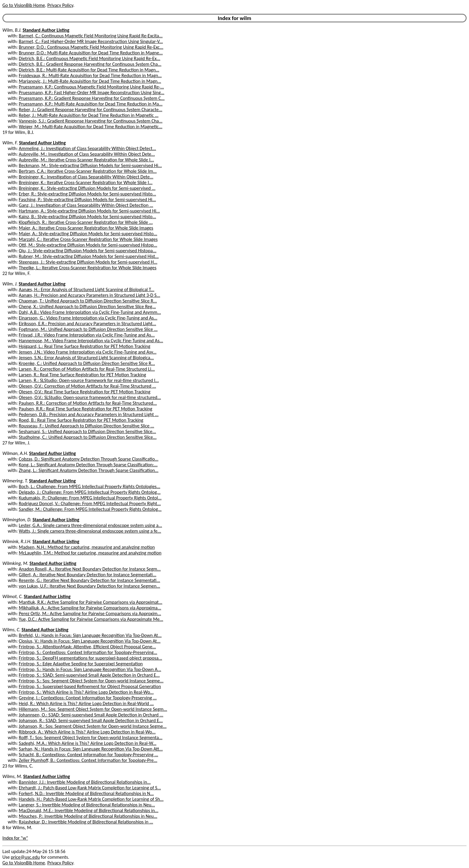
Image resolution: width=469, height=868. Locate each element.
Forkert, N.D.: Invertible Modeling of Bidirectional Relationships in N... (86, 793)
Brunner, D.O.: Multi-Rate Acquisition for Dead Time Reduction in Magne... (91, 53)
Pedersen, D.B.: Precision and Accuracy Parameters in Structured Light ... (89, 414)
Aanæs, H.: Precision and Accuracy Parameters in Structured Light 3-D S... (90, 295)
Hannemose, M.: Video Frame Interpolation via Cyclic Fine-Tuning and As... (91, 341)
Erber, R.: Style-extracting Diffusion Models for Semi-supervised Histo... (87, 194)
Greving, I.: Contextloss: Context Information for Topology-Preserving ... (88, 698)
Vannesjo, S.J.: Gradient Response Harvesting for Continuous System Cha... (91, 121)
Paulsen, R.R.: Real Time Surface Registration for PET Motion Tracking (86, 409)
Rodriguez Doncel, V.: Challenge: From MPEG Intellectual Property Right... (90, 503)
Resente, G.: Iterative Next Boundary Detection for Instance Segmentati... (90, 580)
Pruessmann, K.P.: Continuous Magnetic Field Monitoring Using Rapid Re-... (91, 87)
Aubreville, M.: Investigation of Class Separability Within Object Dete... (87, 154)
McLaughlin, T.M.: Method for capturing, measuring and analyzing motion (90, 553)
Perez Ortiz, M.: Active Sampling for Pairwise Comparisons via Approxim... (90, 613)
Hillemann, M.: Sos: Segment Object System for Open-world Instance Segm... (93, 709)
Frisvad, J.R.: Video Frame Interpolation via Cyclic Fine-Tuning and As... (87, 335)
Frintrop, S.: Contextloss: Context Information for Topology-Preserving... (88, 652)
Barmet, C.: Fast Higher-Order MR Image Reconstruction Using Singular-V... (91, 41)
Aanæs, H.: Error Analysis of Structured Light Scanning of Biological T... (87, 289)
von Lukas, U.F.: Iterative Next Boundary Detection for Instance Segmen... (89, 586)
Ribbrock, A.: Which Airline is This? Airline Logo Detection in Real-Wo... (87, 732)
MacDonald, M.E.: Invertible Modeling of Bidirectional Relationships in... (89, 810)
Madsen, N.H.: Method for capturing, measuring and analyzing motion (87, 547)
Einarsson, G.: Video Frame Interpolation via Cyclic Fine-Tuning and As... (88, 318)
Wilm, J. (10, 284)
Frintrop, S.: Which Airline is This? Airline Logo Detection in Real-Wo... (86, 692)
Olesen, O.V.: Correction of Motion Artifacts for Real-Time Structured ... (87, 386)
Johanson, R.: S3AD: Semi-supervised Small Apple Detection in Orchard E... (91, 720)
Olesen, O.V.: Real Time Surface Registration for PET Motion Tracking (85, 392)
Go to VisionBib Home (24, 5)
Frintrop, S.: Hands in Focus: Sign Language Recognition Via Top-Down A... (90, 669)
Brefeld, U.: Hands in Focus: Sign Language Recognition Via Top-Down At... (90, 635)
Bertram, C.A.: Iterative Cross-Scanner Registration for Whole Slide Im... (88, 171)
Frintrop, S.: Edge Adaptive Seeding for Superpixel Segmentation (81, 664)
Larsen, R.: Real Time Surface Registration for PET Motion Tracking (82, 375)
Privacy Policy (60, 5)
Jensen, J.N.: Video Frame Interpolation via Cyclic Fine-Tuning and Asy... (88, 352)
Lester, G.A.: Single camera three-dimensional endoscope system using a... (90, 525)
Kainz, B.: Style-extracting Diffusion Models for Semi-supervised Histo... (87, 217)
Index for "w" (15, 838)
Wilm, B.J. (12, 30)
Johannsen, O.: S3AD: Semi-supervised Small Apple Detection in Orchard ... (91, 715)
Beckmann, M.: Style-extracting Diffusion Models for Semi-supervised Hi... (90, 165)
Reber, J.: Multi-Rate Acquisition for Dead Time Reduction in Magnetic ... (89, 115)
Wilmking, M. (15, 563)
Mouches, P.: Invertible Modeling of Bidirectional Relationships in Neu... (88, 816)
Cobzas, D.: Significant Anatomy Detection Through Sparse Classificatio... (89, 459)
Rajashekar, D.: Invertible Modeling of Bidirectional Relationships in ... (86, 822)
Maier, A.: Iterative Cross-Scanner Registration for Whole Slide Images (86, 228)
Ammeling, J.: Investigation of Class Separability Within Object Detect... (87, 148)
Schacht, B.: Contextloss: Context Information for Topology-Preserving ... (89, 755)
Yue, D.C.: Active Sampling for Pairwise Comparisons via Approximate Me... (91, 619)
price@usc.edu (25, 857)
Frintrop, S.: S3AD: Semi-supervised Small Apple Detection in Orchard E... (89, 675)
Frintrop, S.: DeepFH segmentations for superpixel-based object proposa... (90, 658)
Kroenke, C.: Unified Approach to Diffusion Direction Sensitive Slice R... (87, 363)
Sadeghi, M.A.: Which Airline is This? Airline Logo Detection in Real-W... (88, 743)
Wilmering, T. (15, 481)
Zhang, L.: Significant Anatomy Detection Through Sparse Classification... (89, 470)
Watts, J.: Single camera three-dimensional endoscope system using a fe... (90, 531)
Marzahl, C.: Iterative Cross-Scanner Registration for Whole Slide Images (88, 239)
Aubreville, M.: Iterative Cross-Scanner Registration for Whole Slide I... (86, 160)
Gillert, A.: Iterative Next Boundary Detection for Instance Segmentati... (88, 575)
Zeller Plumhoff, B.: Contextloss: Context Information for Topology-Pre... (88, 760)
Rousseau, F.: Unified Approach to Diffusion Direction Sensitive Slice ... (86, 426)
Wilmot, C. (13, 596)
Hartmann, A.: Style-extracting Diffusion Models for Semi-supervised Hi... (89, 211)
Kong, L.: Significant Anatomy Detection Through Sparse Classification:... (88, 465)
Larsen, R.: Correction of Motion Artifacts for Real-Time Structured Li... (87, 369)
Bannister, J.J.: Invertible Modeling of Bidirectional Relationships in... (85, 782)
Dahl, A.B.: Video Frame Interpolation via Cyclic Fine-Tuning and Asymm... (90, 312)
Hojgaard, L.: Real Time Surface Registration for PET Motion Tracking (85, 346)
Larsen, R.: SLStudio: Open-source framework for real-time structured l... (89, 380)
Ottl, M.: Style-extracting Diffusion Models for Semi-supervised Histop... (88, 245)
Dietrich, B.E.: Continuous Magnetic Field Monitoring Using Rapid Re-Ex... (90, 58)
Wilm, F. (10, 143)
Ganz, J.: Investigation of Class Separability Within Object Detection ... (86, 205)
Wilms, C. (11, 630)
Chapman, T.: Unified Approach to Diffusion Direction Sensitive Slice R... (88, 301)
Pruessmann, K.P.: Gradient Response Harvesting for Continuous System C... (92, 98)
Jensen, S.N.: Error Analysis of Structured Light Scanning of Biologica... (86, 358)
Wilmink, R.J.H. (17, 541)
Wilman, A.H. (15, 453)
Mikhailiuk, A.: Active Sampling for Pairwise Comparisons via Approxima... (90, 608)
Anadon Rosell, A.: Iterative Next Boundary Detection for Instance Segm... (90, 569)
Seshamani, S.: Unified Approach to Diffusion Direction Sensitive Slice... (87, 431)
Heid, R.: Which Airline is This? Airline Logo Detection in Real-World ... (86, 703)
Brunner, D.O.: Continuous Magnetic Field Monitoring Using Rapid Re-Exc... (91, 47)
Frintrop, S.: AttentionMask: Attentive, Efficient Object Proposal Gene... (87, 647)
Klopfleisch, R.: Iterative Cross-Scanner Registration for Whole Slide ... (86, 222)
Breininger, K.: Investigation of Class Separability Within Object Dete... (86, 177)
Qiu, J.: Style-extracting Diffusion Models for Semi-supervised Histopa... (88, 251)
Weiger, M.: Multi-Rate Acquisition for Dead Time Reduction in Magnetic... (91, 127)
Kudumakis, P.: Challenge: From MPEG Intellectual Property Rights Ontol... (90, 498)
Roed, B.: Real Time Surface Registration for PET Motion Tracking (81, 420)
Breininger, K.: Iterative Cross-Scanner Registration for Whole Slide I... (86, 182)
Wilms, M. (12, 776)
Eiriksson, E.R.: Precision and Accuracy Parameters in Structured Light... (87, 324)
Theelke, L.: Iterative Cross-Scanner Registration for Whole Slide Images (88, 268)
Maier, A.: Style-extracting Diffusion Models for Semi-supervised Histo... (88, 234)
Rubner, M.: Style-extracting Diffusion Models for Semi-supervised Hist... (89, 256)
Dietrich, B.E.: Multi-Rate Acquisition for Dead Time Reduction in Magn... (89, 70)
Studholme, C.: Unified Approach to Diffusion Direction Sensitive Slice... (88, 437)
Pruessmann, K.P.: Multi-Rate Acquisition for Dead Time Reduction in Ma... (91, 104)
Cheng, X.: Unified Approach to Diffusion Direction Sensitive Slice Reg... (87, 307)
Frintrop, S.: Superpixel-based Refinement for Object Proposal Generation (90, 686)
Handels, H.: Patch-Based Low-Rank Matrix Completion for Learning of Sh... (91, 799)
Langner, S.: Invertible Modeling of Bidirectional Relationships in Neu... (87, 805)
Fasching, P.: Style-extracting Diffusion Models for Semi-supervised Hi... (87, 200)
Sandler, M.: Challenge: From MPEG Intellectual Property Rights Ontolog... (90, 509)
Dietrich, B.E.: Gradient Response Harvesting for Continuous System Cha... (90, 64)
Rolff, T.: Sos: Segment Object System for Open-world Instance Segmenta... (91, 738)
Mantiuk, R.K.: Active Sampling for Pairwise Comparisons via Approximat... (91, 602)
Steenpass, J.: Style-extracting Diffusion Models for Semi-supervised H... (88, 262)
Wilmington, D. (17, 520)
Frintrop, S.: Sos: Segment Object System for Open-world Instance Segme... (91, 681)
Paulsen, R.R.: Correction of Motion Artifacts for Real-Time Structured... (88, 403)
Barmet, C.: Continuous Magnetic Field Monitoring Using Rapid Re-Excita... (91, 36)
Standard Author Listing (46, 30)
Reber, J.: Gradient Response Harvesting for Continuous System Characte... (91, 110)
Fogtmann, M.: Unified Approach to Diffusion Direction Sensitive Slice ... (88, 329)
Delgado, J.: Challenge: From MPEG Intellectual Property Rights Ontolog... (90, 492)
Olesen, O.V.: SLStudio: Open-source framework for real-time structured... (90, 397)
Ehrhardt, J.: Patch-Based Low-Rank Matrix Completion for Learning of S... (90, 788)
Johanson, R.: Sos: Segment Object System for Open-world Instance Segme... (93, 726)
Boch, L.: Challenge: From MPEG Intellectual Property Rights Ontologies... (90, 486)
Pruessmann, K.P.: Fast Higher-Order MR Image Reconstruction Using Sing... (92, 93)
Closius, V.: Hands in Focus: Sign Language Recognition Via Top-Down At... (90, 641)
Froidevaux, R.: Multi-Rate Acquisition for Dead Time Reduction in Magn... (90, 75)
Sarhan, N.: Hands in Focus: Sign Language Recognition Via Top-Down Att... (91, 749)
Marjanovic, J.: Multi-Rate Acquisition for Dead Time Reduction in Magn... (90, 81)
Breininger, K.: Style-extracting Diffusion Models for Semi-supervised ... (87, 188)
